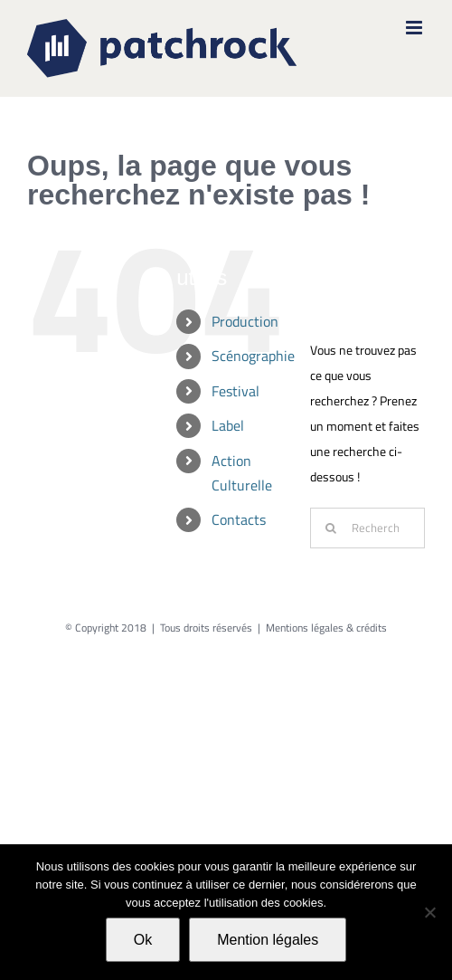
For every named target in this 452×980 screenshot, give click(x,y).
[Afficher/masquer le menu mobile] (415, 28)
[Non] (429, 912)
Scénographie (253, 356)
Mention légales (268, 940)
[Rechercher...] (367, 528)
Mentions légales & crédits (326, 628)
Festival (235, 391)
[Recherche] (330, 528)
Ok (143, 940)
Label (228, 425)
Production (245, 321)
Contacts (239, 519)
